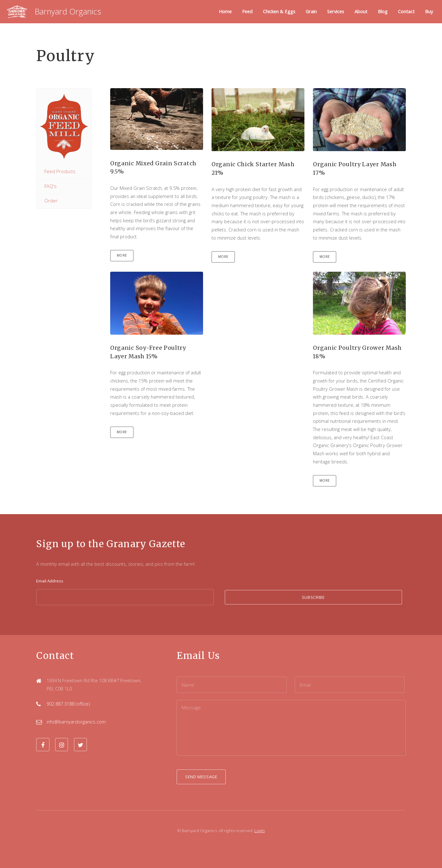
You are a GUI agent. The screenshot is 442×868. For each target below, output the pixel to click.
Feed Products (60, 171)
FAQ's (51, 186)
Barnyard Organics (68, 11)
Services (336, 11)
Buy (429, 11)
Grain (311, 11)
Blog (383, 11)
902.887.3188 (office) (68, 704)
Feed (247, 11)
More (122, 255)
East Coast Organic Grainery (64, 126)
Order (51, 201)
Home (225, 11)
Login (260, 831)
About (361, 11)
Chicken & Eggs (279, 11)
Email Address (50, 581)
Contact (406, 11)
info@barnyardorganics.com (76, 722)
